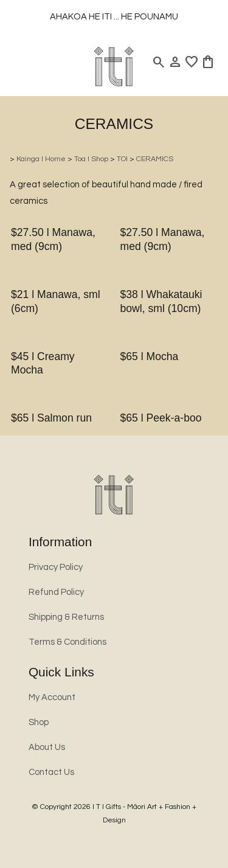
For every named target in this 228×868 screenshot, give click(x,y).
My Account (52, 697)
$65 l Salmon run (51, 418)
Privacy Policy (56, 567)
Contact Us (51, 772)
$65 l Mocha (150, 356)
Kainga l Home (41, 159)
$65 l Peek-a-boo (161, 418)
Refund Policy (56, 592)
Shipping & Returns (66, 617)
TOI (122, 159)
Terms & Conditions (67, 642)
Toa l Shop (91, 159)
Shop (39, 722)
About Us (47, 747)
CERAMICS (155, 159)
